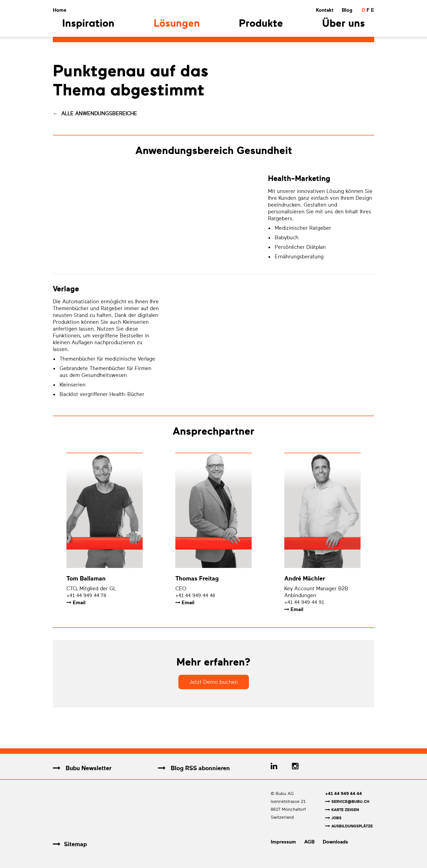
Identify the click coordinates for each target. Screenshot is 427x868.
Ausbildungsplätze (349, 826)
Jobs (333, 818)
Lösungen (177, 24)
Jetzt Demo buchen (214, 682)
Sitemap (70, 843)
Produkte (261, 24)
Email (79, 603)
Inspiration (88, 24)
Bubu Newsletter (82, 768)
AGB (309, 841)
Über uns (344, 24)
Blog (347, 10)
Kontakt (325, 10)
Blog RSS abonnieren (194, 768)
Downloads (335, 841)
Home (60, 10)
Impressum (283, 841)
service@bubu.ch (347, 802)
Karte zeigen (342, 810)
